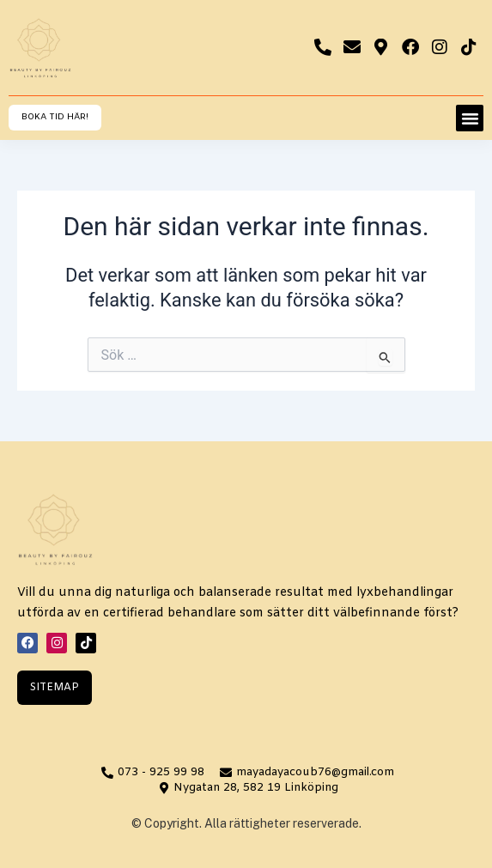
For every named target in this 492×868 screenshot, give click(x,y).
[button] (470, 118)
